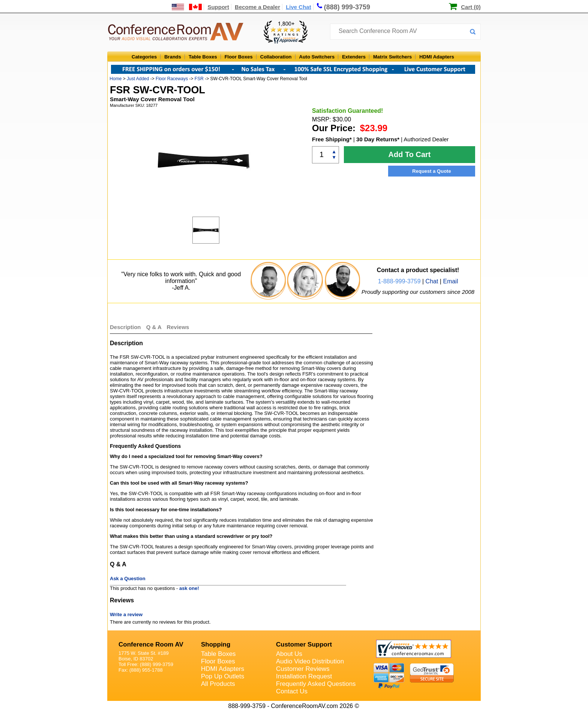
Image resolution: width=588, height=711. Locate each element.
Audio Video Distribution (310, 661)
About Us (289, 654)
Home (115, 79)
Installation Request (304, 676)
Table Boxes (203, 57)
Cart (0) (471, 7)
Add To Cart (410, 154)
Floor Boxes (239, 57)
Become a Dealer (257, 7)
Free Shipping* (332, 139)
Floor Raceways (172, 79)
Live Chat (298, 7)
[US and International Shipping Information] (187, 7)
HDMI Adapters (437, 57)
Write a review (126, 614)
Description (125, 327)
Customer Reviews (303, 669)
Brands (173, 57)
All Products (218, 684)
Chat (432, 281)
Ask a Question (128, 579)
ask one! (189, 588)
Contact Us (292, 691)
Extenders (354, 57)
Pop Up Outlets (223, 676)
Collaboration (276, 57)
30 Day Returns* (378, 139)
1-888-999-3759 (399, 281)
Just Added (138, 79)
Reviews (178, 327)
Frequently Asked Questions (316, 684)
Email (450, 281)
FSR (199, 79)
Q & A (155, 327)
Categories (144, 57)
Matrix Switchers (392, 57)
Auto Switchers (317, 57)
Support (218, 7)
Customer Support (304, 644)
